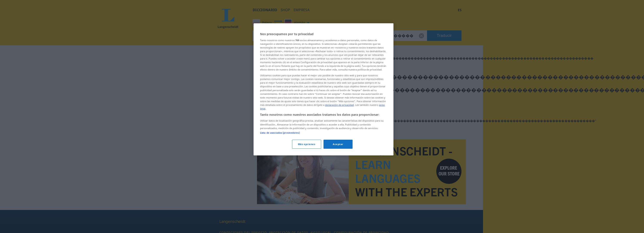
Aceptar (338, 144)
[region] (324, 89)
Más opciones (307, 144)
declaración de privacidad (339, 105)
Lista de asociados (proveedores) (280, 133)
